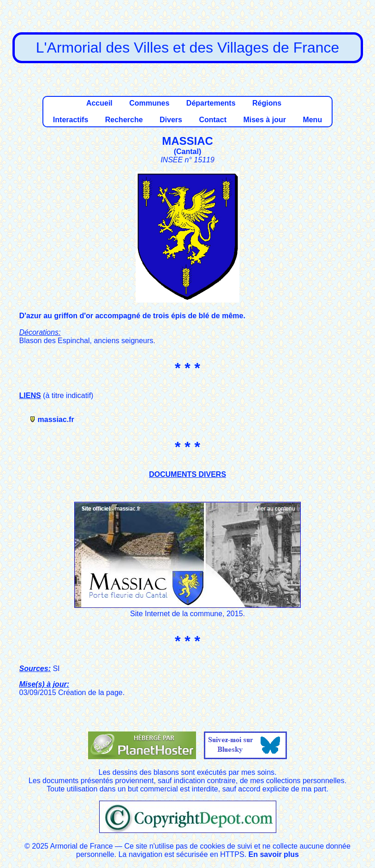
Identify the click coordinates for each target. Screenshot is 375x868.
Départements (211, 103)
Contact (213, 120)
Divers (171, 120)
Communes (149, 103)
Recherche (124, 120)
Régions (267, 103)
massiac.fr (56, 419)
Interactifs (71, 120)
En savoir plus (274, 854)
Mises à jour (264, 120)
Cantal (187, 152)
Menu (312, 120)
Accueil (99, 103)
